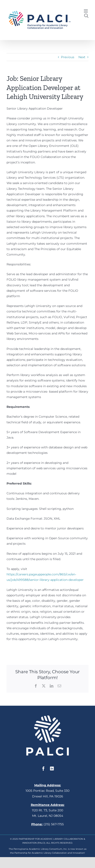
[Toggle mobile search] (86, 16)
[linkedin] (52, 769)
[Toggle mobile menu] (86, 11)
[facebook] (43, 769)
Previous (68, 57)
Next (82, 57)
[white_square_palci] (47, 717)
